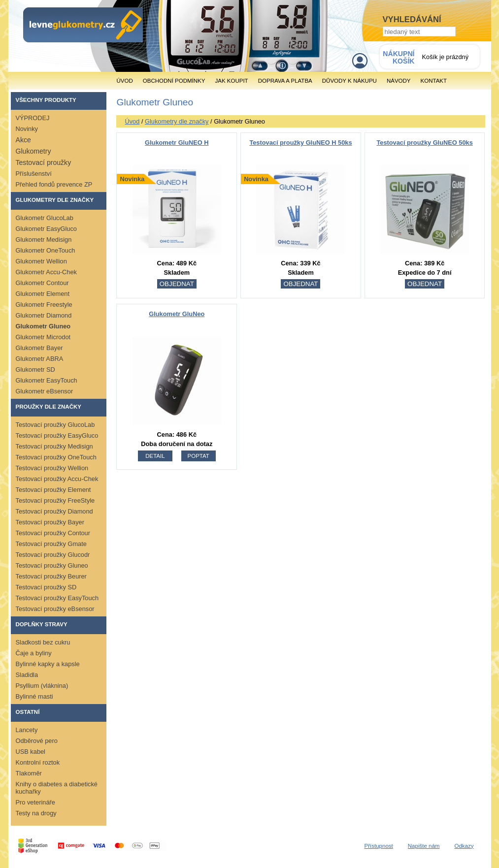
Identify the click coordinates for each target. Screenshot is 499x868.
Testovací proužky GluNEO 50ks (424, 143)
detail (155, 456)
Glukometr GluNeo (177, 314)
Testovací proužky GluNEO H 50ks (300, 143)
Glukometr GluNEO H (177, 143)
